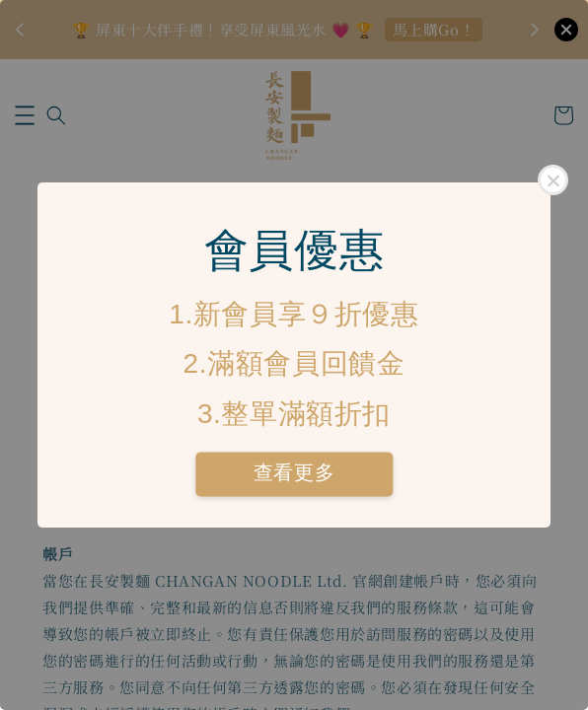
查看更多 (294, 473)
